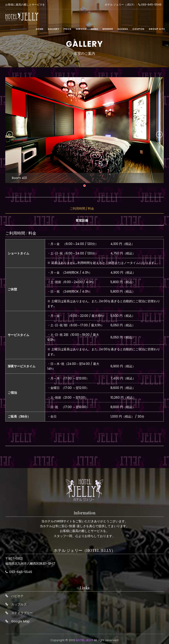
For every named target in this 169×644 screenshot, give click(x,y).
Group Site (157, 29)
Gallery (53, 29)
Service (81, 29)
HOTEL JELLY (84, 640)
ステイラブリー (22, 613)
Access (123, 29)
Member (108, 29)
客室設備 (82, 220)
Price (67, 29)
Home (40, 29)
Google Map (20, 621)
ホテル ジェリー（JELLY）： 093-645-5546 (133, 5)
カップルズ (19, 604)
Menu (95, 29)
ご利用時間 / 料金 (82, 209)
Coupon (138, 29)
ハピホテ (17, 596)
